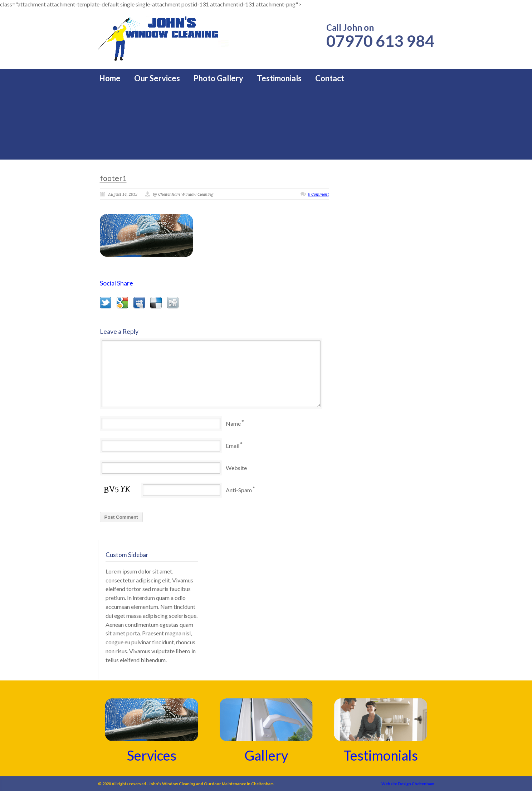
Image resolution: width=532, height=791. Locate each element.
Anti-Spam (239, 490)
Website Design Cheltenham (408, 784)
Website (236, 468)
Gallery (266, 755)
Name (233, 423)
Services (152, 755)
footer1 (113, 178)
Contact (330, 78)
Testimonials (279, 78)
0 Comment (318, 194)
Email (233, 446)
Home (110, 78)
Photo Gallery (218, 78)
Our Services (157, 78)
